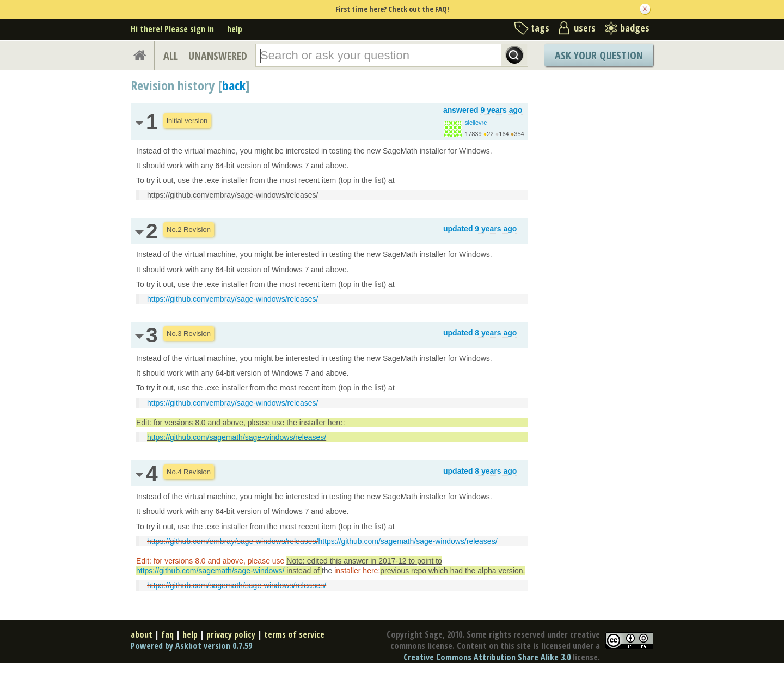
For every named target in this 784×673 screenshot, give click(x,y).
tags (540, 28)
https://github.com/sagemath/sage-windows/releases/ (237, 437)
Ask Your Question (599, 55)
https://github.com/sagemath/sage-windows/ (210, 571)
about (142, 634)
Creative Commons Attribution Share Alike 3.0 (487, 657)
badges (635, 28)
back (234, 85)
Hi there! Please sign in (172, 29)
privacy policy (231, 634)
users (585, 28)
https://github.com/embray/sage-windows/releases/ (232, 299)
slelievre (476, 123)
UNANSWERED (218, 56)
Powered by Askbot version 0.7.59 (191, 646)
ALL (171, 56)
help (235, 29)
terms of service (294, 634)
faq (167, 634)
